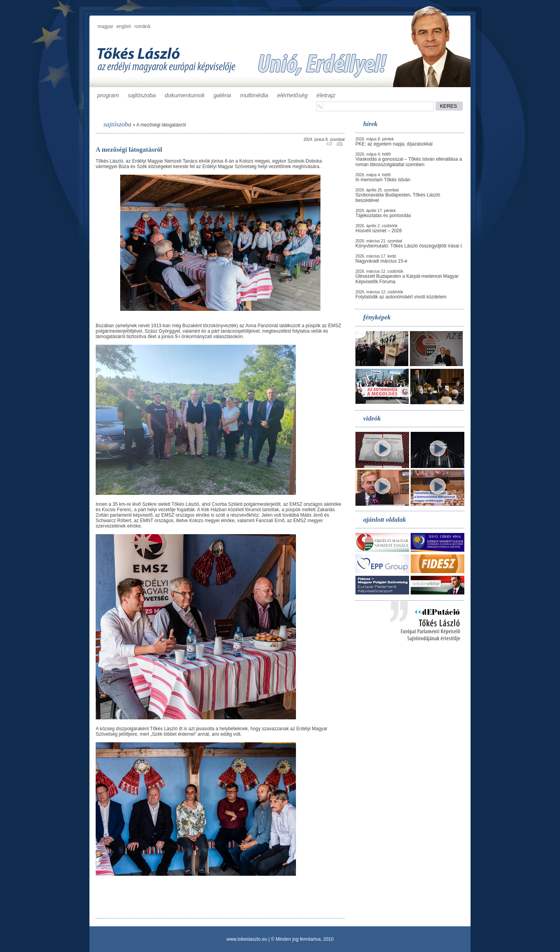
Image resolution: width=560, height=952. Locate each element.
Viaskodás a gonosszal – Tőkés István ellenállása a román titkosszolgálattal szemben (409, 162)
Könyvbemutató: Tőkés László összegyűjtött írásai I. (409, 246)
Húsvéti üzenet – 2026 (379, 231)
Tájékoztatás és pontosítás (383, 216)
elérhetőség (292, 95)
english (124, 26)
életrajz (326, 95)
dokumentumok (185, 95)
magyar (105, 26)
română (143, 26)
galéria (222, 95)
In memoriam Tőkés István (383, 180)
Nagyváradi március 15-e (381, 261)
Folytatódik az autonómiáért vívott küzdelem (401, 297)
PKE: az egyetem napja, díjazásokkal (394, 144)
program (108, 95)
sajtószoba (142, 95)
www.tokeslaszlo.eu (247, 939)
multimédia (254, 95)
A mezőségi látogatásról (161, 125)
